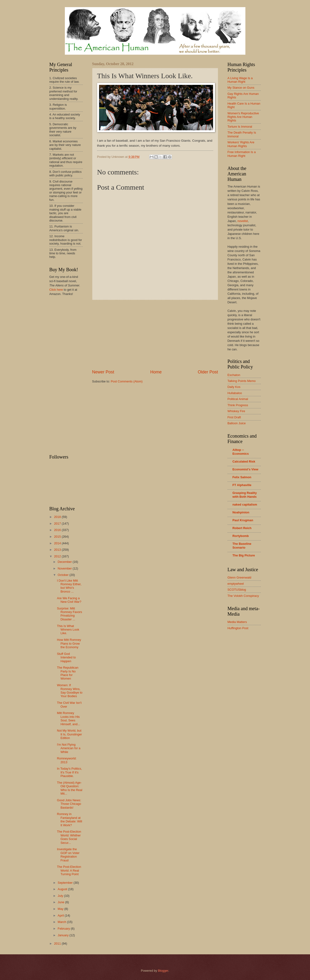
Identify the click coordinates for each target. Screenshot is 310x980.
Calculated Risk (244, 461)
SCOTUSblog (237, 590)
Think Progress (238, 405)
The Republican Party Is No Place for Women (68, 673)
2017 (58, 524)
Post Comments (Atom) (127, 381)
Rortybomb (241, 536)
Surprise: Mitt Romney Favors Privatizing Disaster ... (70, 614)
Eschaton (234, 375)
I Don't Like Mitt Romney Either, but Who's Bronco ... (69, 586)
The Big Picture (244, 555)
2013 (58, 550)
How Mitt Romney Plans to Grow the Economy (69, 643)
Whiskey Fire (236, 411)
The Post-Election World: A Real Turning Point (69, 870)
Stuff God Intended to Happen (66, 657)
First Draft (234, 417)
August (63, 889)
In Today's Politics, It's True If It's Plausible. (69, 772)
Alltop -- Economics (241, 452)
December (65, 562)
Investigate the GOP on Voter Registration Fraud (68, 855)
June (62, 902)
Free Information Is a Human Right (242, 154)
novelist (243, 221)
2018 (58, 517)
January (64, 935)
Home (156, 372)
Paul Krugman (243, 520)
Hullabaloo (235, 393)
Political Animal (238, 399)
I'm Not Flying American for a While (69, 748)
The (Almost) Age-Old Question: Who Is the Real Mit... (70, 788)
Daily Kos (234, 387)
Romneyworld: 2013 (67, 760)
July (61, 896)
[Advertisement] (155, 334)
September (66, 883)
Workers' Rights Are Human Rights (241, 144)
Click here (56, 290)
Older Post (208, 372)
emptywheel (236, 584)
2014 (58, 543)
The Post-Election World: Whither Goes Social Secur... (69, 837)
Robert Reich (242, 528)
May (61, 909)
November (65, 568)
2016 (58, 530)
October (64, 575)
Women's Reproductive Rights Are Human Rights (243, 117)
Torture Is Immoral (240, 127)
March (62, 922)
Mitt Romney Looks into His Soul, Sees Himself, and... (69, 718)
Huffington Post (238, 628)
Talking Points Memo (242, 381)
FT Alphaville (242, 485)
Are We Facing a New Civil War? (69, 600)
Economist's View (246, 469)
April (61, 915)
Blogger (163, 971)
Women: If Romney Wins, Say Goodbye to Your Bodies (70, 691)
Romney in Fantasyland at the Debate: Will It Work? (70, 819)
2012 (58, 556)
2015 (58, 537)
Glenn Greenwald (239, 577)
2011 (58, 944)
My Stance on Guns (241, 88)
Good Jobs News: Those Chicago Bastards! (69, 804)
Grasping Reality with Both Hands (245, 495)
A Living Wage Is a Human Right (240, 80)
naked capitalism (245, 504)
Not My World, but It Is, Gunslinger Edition (69, 734)
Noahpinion (241, 512)
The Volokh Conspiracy (243, 596)
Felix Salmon (242, 477)
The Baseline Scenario (242, 546)
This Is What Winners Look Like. (68, 630)
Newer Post (103, 372)
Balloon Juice (237, 423)
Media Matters (237, 622)
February (64, 929)
